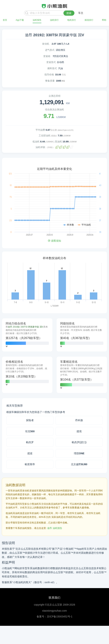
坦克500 (30, 431)
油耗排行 (54, 20)
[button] (7, 346)
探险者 (30, 420)
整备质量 (50, 81)
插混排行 (89, 20)
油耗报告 (37, 20)
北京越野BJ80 (79, 464)
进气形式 (50, 50)
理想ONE (79, 453)
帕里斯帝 (30, 464)
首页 (5, 20)
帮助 (104, 20)
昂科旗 (79, 420)
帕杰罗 (30, 442)
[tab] (27, 335)
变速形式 (51, 62)
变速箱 (47, 56)
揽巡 (30, 453)
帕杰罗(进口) (79, 442)
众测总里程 (55, 96)
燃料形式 (52, 68)
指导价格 (49, 75)
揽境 (79, 431)
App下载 (20, 20)
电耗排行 (72, 20)
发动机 (46, 44)
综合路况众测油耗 (54, 110)
